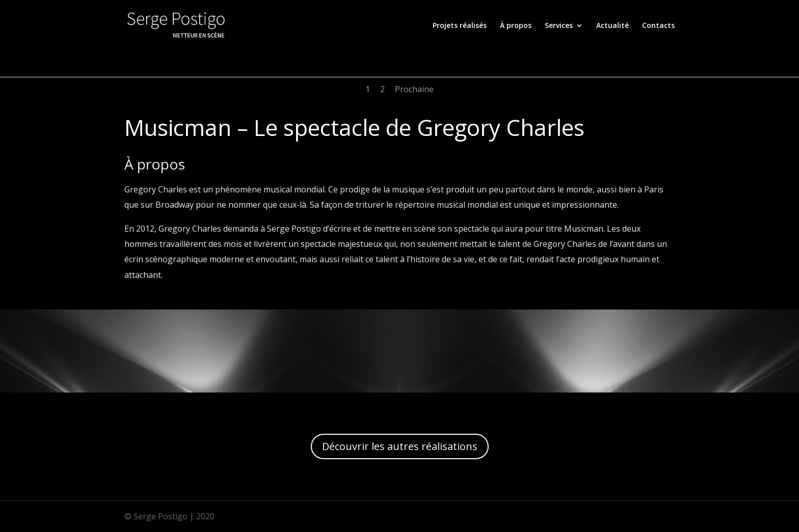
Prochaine (414, 89)
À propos (516, 26)
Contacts (658, 26)
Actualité (612, 26)
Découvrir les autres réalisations (400, 446)
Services (559, 26)
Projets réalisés (460, 26)
